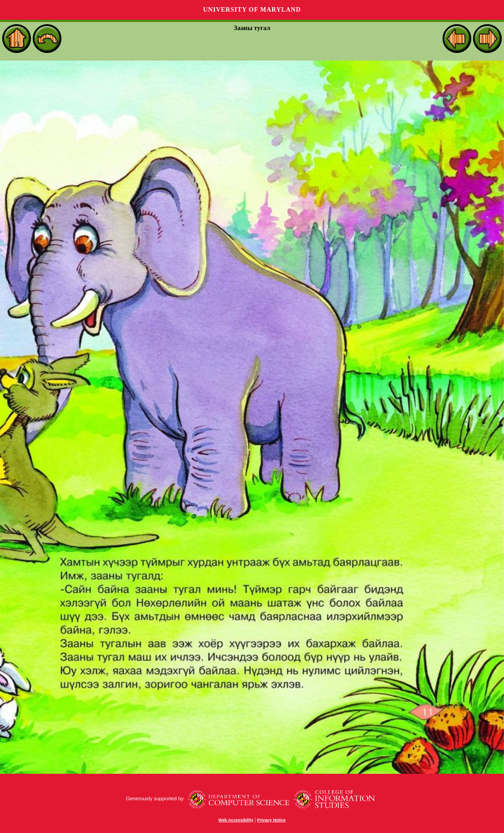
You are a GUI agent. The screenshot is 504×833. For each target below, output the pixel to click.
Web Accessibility (236, 820)
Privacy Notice (271, 820)
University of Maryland (252, 10)
